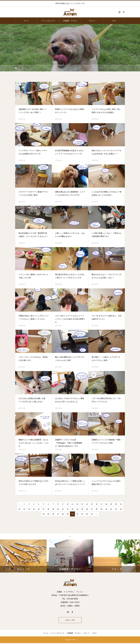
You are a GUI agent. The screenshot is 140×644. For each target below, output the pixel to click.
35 (82, 509)
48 (63, 514)
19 (111, 504)
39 (101, 509)
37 (92, 509)
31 (63, 509)
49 (68, 514)
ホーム (26, 21)
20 (116, 504)
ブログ (114, 21)
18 (106, 504)
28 (48, 509)
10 (68, 504)
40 (106, 509)
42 (116, 509)
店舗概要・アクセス (70, 21)
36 (87, 509)
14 (87, 504)
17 (101, 504)
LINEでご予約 (70, 621)
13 (82, 504)
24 (29, 509)
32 (68, 509)
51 (77, 514)
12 (77, 504)
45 (48, 514)
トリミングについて (48, 21)
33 (73, 509)
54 (92, 514)
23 (24, 509)
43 (121, 509)
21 (121, 504)
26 (39, 509)
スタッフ (92, 21)
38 (97, 509)
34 (77, 509)
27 (44, 509)
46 (53, 514)
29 (53, 509)
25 (34, 509)
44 (44, 514)
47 (58, 514)
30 (58, 509)
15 (92, 504)
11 (73, 504)
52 (82, 514)
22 (19, 509)
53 (87, 514)
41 (111, 509)
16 (97, 504)
